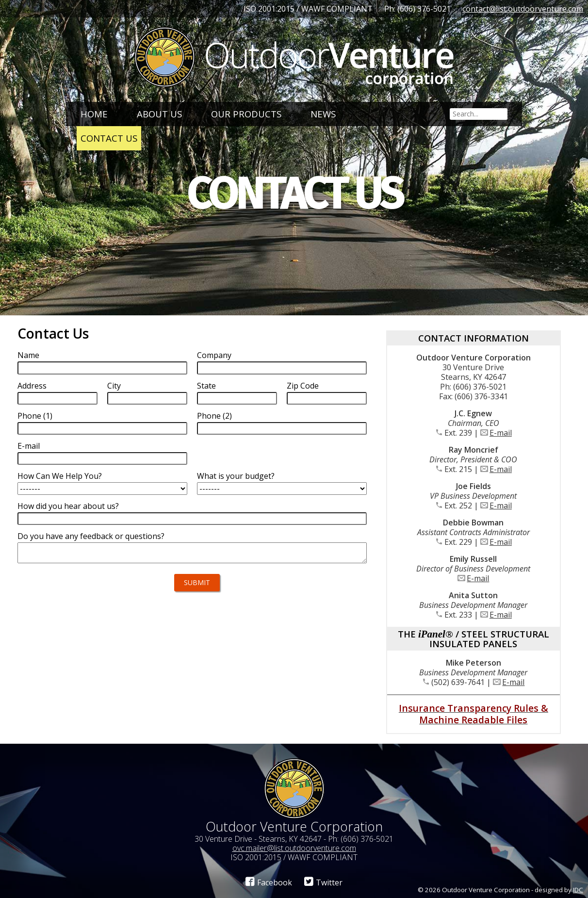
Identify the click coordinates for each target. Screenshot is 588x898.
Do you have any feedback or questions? (91, 536)
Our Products (246, 114)
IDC (578, 890)
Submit (197, 582)
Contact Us (109, 138)
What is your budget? (236, 476)
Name (28, 355)
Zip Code (303, 386)
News (323, 114)
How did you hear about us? (68, 506)
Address (32, 386)
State (206, 386)
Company (214, 355)
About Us (159, 114)
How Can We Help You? (60, 476)
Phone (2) (214, 416)
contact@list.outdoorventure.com (523, 9)
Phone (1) (35, 416)
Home (94, 114)
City (114, 386)
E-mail (29, 446)
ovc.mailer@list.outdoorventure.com (294, 848)
